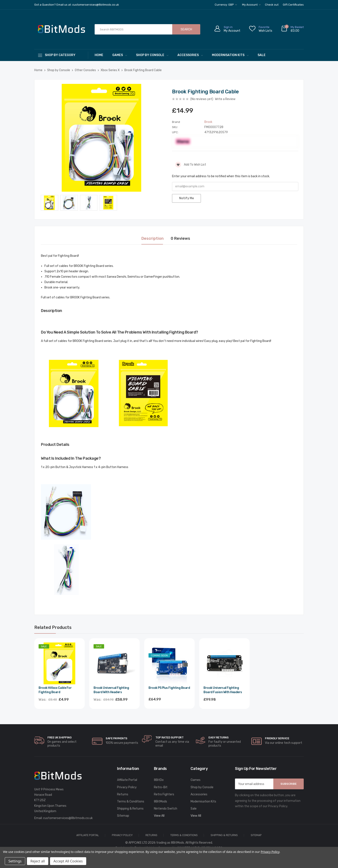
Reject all (38, 861)
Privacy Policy (127, 787)
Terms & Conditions (131, 801)
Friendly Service (277, 738)
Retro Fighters (164, 794)
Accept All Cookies (68, 861)
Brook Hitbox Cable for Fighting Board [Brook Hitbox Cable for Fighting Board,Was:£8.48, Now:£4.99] (55, 690)
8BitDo (159, 780)
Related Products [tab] (53, 627)
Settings (15, 861)
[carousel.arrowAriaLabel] (39, 740)
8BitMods (160, 801)
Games (120, 55)
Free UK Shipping (59, 737)
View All (159, 816)
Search (186, 29)
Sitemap (123, 816)
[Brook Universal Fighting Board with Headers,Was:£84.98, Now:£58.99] (114, 663)
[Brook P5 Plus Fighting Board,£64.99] (169, 663)
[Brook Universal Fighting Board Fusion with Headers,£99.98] (224, 663)
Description (153, 238)
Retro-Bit (161, 787)
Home (99, 55)
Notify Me (186, 198)
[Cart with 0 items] (292, 29)
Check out (272, 5)
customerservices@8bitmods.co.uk (68, 818)
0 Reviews (180, 238)
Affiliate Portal (127, 780)
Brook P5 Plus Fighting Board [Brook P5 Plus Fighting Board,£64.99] (169, 688)
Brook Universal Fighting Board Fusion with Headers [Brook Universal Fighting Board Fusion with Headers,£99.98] (223, 690)
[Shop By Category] (61, 55)
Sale (262, 55)
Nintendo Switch (166, 809)
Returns (123, 794)
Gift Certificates (293, 5)
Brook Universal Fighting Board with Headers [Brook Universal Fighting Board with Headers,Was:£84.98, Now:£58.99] (111, 690)
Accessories (190, 55)
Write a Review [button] (225, 99)
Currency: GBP (226, 5)
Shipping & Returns (130, 809)
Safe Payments (117, 738)
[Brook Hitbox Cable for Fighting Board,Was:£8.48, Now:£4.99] (59, 663)
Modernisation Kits (230, 55)
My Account (251, 5)
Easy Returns (218, 737)
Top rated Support (170, 737)
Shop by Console (152, 55)
